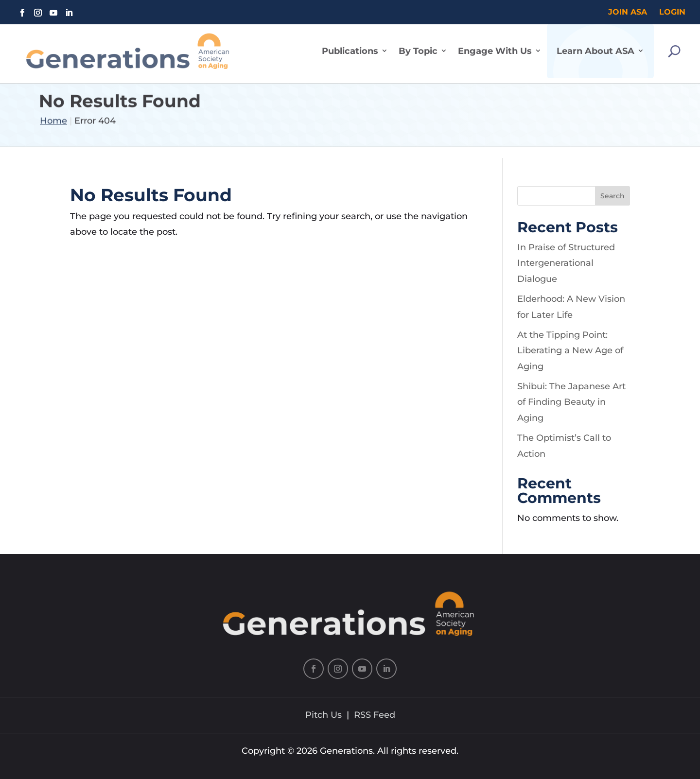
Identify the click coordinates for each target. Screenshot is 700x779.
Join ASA (628, 12)
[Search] (674, 45)
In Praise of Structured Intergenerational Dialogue (566, 263)
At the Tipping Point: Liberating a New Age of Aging (570, 351)
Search (612, 196)
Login (672, 12)
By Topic (418, 45)
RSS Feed (375, 715)
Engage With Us (495, 45)
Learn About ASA (595, 45)
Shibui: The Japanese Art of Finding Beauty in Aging (571, 402)
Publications (350, 45)
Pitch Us (324, 715)
